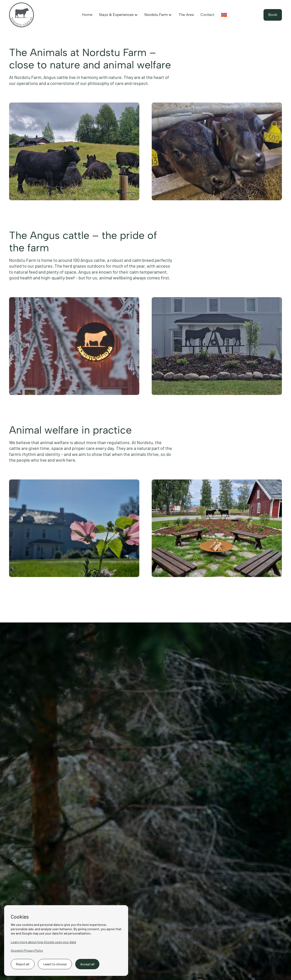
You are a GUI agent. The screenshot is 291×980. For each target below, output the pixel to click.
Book (273, 15)
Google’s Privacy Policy (27, 950)
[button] (118, 15)
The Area (186, 15)
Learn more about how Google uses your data (43, 942)
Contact (207, 15)
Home (87, 15)
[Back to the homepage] (21, 15)
